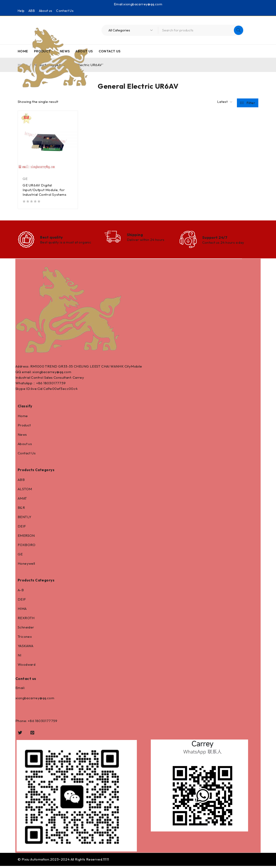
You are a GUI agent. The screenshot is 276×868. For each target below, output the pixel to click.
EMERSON (26, 538)
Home (23, 418)
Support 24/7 (215, 238)
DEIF (22, 528)
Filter (251, 102)
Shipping (135, 235)
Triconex (25, 639)
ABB (32, 11)
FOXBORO (27, 547)
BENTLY (24, 519)
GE (25, 179)
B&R (21, 510)
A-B (21, 592)
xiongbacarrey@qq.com (143, 4)
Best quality (51, 238)
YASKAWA (26, 648)
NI (20, 657)
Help (21, 11)
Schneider (26, 629)
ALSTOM (25, 491)
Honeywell (26, 566)
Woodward (27, 667)
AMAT (22, 500)
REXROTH (26, 620)
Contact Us (65, 11)
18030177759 (54, 385)
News (22, 437)
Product (24, 427)
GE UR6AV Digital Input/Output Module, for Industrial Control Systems (45, 190)
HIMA (22, 611)
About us (46, 11)
